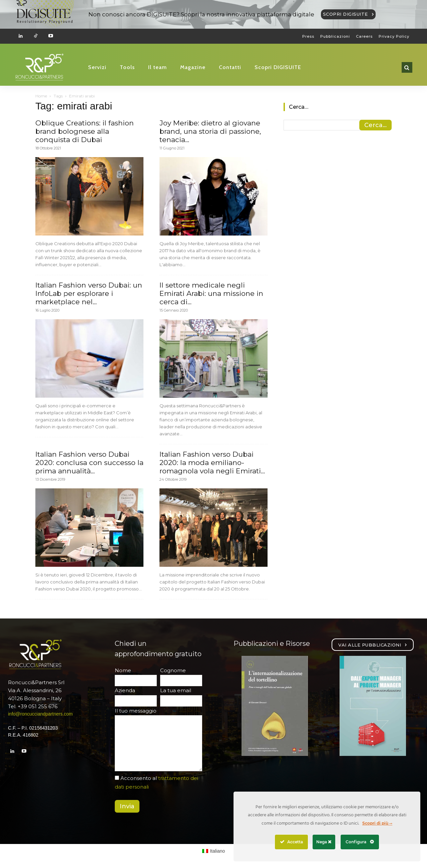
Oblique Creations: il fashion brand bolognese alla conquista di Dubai (85, 131)
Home (41, 96)
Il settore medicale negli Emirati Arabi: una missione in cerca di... (211, 293)
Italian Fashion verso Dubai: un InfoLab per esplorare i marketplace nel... (89, 293)
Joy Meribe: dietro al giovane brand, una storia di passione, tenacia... (210, 131)
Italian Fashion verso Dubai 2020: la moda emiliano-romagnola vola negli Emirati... (212, 463)
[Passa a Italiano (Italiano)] (214, 851)
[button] (407, 67)
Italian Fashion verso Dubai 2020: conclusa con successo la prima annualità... (89, 463)
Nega (324, 842)
